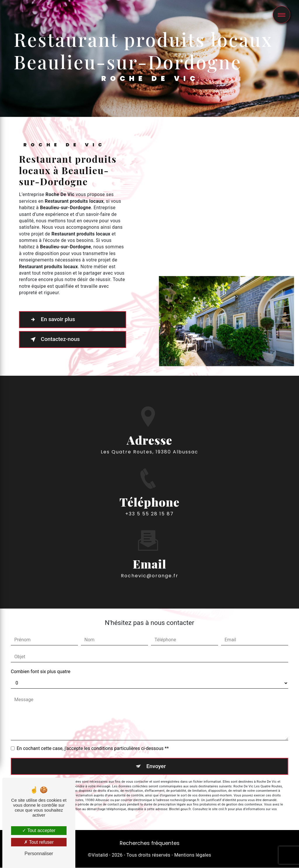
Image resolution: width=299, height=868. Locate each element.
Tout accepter (39, 830)
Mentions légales (193, 855)
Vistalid (100, 855)
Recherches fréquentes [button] (150, 843)
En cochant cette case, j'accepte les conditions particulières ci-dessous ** (93, 748)
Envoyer (156, 766)
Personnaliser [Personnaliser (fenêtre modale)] (39, 854)
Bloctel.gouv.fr (180, 809)
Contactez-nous (55, 339)
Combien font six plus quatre (41, 672)
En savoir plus (52, 320)
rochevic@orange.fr (150, 557)
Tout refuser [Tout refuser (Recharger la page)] (39, 842)
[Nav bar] (281, 15)
